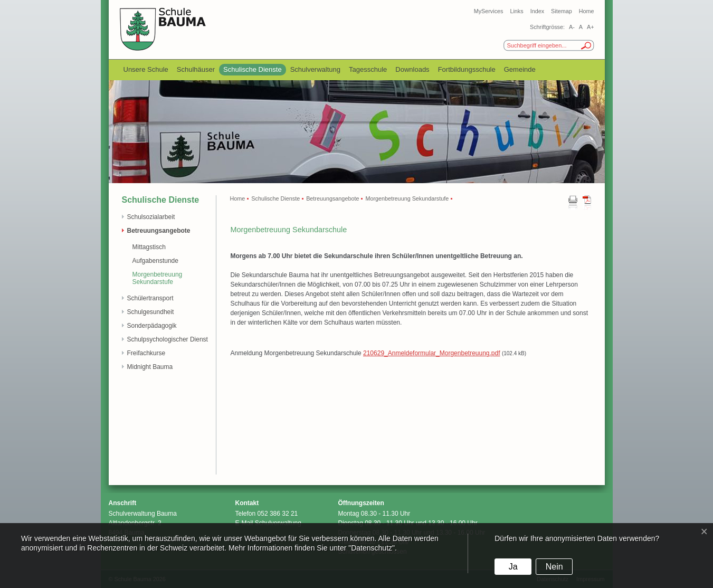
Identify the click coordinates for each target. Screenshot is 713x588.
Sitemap (562, 11)
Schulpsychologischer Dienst (168, 339)
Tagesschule (368, 69)
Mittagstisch (149, 247)
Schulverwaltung (315, 69)
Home (587, 11)
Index (537, 11)
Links (516, 11)
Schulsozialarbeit (151, 217)
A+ (591, 27)
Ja (513, 567)
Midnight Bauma (150, 367)
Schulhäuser (196, 69)
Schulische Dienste (253, 69)
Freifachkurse (146, 353)
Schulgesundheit (151, 312)
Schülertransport (150, 298)
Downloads (412, 69)
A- (572, 27)
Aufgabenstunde (155, 261)
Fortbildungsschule (467, 69)
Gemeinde (520, 69)
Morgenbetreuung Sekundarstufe (158, 278)
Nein (554, 567)
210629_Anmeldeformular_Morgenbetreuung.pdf (432, 353)
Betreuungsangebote (159, 231)
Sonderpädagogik (152, 326)
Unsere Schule (146, 69)
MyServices (489, 11)
